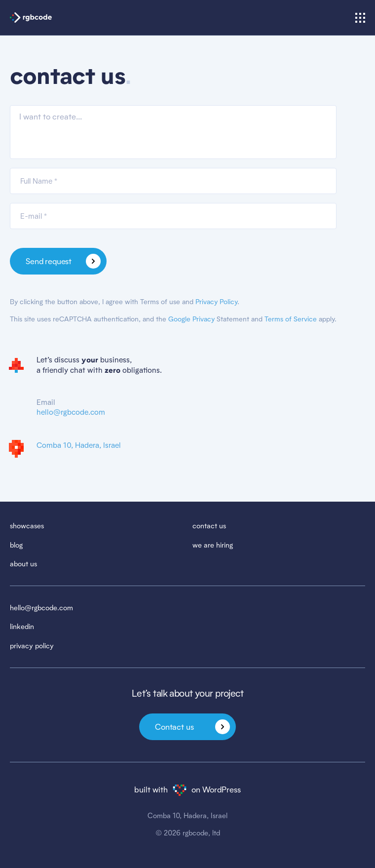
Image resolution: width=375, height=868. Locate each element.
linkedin (22, 627)
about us (23, 564)
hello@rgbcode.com (71, 412)
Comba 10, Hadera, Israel (79, 445)
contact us (209, 526)
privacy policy (32, 646)
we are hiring (213, 545)
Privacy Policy (216, 301)
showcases (27, 526)
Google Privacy (191, 319)
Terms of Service (291, 319)
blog (16, 545)
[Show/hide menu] (360, 18)
